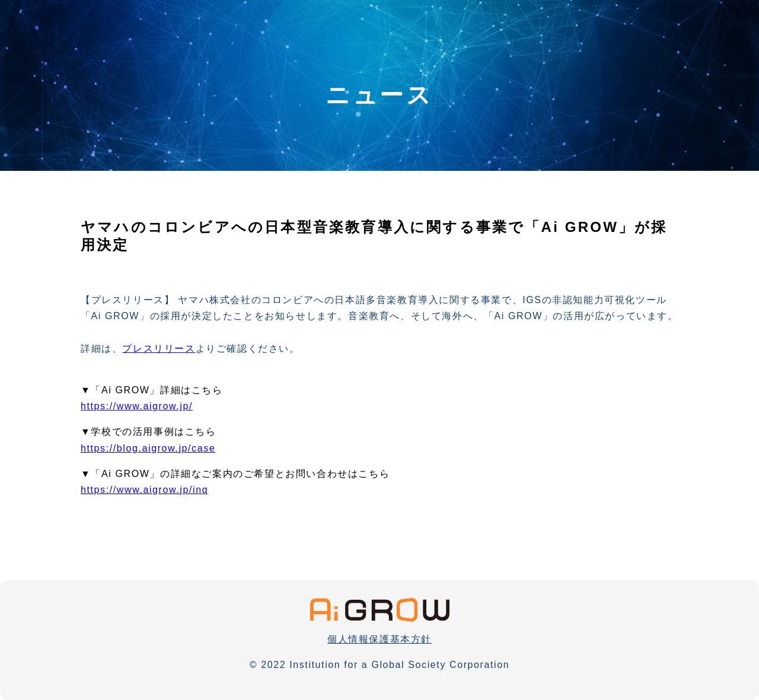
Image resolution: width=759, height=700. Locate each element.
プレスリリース (159, 349)
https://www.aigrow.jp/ (137, 406)
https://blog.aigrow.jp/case (148, 448)
